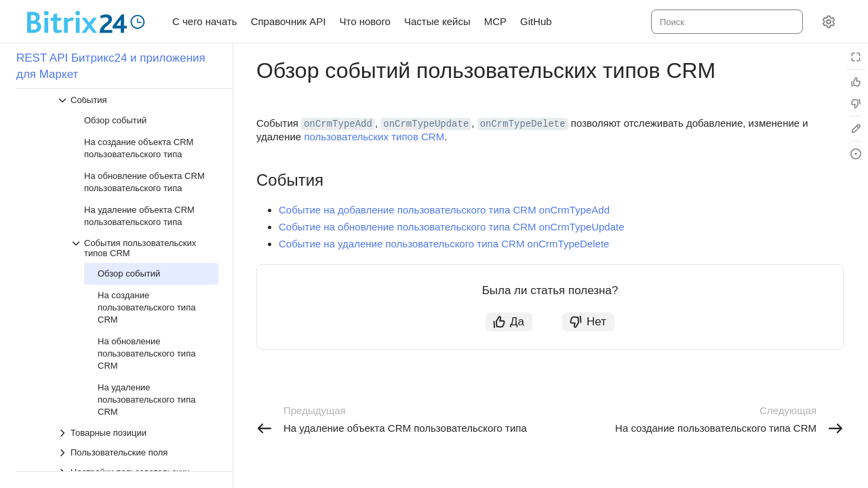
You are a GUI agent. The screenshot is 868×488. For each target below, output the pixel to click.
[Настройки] (829, 22)
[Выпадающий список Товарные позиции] (138, 433)
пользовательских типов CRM (374, 137)
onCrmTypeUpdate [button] (426, 124)
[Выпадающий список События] (138, 100)
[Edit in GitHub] (856, 129)
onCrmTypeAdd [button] (338, 124)
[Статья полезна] (856, 82)
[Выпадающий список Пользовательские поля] (138, 452)
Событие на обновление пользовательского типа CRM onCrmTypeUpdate (452, 227)
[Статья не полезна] (856, 104)
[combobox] (726, 22)
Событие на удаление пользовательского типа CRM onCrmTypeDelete (444, 244)
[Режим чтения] (856, 57)
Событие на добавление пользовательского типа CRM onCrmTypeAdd (444, 210)
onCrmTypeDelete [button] (523, 124)
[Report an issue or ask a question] (856, 154)
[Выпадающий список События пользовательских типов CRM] (144, 248)
